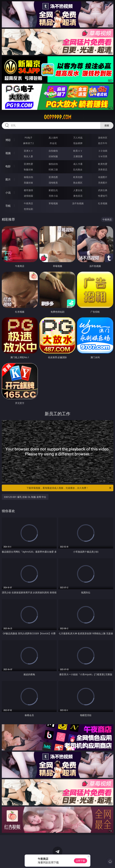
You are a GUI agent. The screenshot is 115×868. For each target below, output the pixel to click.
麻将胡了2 (28, 143)
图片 (8, 179)
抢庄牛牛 (103, 143)
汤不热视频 (78, 203)
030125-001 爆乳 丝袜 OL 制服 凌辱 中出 (25, 497)
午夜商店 (28, 203)
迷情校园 (28, 196)
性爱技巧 (103, 196)
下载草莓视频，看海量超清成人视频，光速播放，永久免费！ (69, 488)
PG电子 (29, 138)
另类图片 (103, 183)
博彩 (8, 140)
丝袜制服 (53, 156)
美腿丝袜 (28, 183)
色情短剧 (28, 209)
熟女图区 (78, 183)
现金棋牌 (78, 143)
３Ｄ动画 (103, 151)
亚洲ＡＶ (28, 151)
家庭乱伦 (53, 190)
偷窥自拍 (28, 177)
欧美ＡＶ (78, 151)
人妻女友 (78, 190)
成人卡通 (78, 164)
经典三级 (53, 169)
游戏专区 (103, 138)
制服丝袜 (28, 169)
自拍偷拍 (53, 151)
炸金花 (53, 143)
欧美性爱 (103, 164)
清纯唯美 (53, 183)
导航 (8, 206)
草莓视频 (53, 203)
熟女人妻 (28, 156)
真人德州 (53, 138)
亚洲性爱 (28, 164)
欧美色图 (78, 177)
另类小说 (53, 196)
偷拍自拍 (53, 164)
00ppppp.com (58, 117)
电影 (8, 166)
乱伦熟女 (78, 169)
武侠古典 (103, 190)
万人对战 (78, 138)
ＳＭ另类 (103, 156)
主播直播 (78, 156)
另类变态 (103, 169)
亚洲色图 (53, 177)
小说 (8, 193)
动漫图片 (103, 177)
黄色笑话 (78, 196)
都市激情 (28, 190)
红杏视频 (103, 203)
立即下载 (80, 861)
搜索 (107, 125)
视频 (8, 153)
